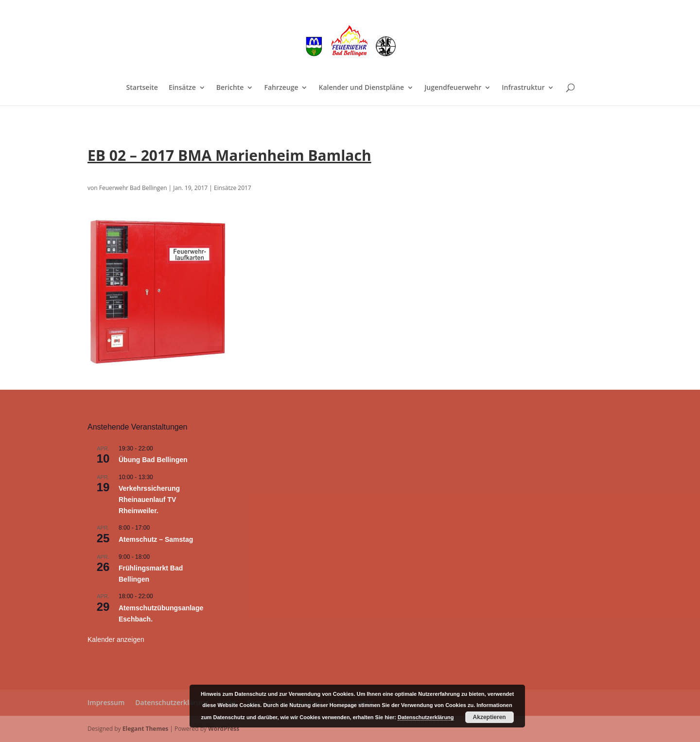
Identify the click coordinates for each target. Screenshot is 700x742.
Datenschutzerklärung (172, 702)
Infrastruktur (523, 88)
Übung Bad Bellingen (153, 460)
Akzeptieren (490, 717)
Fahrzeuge (281, 88)
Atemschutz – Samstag (156, 539)
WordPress (224, 729)
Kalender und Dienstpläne (361, 88)
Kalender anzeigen (116, 639)
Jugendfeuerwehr (453, 88)
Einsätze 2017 (233, 188)
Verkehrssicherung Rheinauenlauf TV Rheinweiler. (149, 499)
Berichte (230, 88)
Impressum (106, 702)
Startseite (142, 88)
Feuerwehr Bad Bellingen (133, 188)
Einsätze (182, 88)
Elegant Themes (145, 729)
